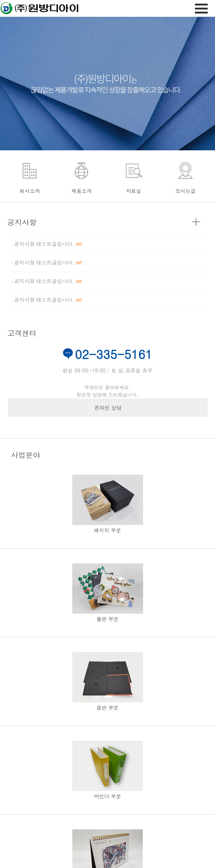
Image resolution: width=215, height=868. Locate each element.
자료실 (134, 191)
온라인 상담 (108, 408)
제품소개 (81, 191)
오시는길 (185, 191)
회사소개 (30, 191)
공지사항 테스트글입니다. (48, 244)
